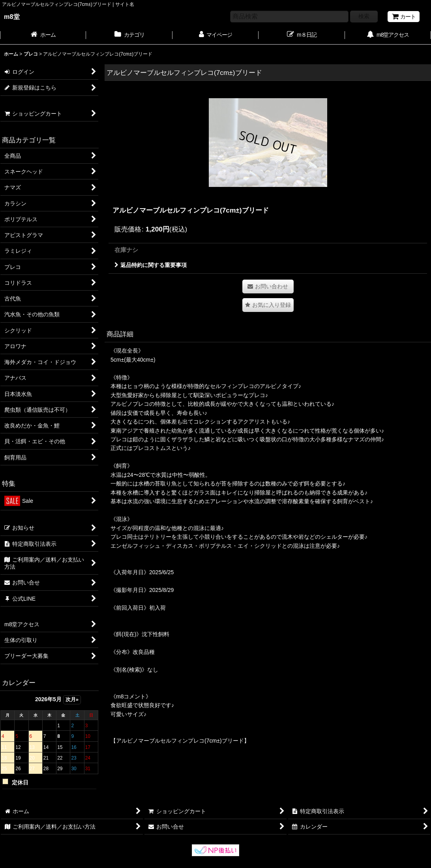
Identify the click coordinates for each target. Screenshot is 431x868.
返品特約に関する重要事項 (151, 265)
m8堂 (12, 17)
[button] (268, 305)
